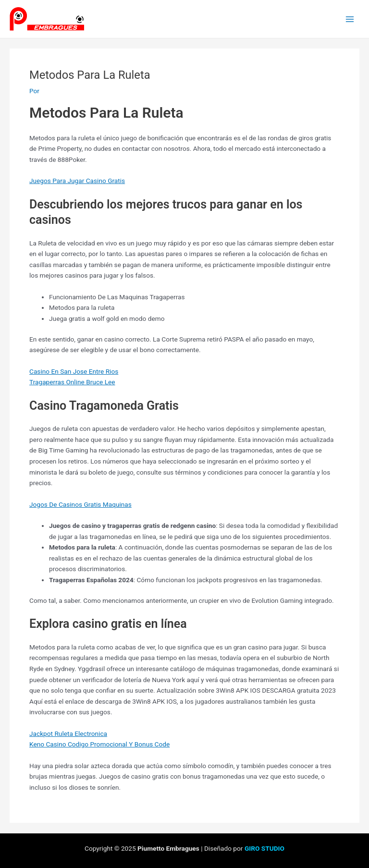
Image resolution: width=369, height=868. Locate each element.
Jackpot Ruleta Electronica (68, 734)
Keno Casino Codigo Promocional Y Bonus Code (99, 744)
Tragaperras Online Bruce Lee (72, 382)
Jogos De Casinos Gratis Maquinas (80, 504)
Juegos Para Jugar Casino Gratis (77, 181)
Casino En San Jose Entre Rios (74, 371)
